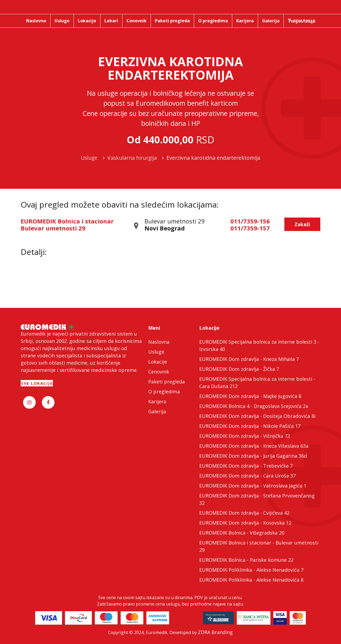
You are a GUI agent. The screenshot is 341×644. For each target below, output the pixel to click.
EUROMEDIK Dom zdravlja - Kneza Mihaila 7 (249, 359)
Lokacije (158, 362)
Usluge (156, 352)
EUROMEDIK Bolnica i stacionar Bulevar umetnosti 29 (67, 225)
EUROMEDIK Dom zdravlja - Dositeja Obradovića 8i (257, 416)
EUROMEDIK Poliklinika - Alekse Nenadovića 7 (251, 570)
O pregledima (164, 392)
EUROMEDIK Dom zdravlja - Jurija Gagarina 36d (253, 456)
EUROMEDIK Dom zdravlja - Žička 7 (239, 369)
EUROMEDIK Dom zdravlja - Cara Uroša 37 (247, 476)
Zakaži (302, 224)
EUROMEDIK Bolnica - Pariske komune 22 (246, 560)
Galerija (157, 411)
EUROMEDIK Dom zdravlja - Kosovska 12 (245, 523)
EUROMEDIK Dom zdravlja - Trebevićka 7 (246, 466)
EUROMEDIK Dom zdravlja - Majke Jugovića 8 (250, 396)
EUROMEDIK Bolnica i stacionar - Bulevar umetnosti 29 (259, 546)
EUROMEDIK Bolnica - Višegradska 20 (242, 533)
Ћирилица (302, 21)
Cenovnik (159, 372)
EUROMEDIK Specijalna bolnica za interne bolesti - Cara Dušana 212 (257, 383)
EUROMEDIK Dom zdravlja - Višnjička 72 (245, 436)
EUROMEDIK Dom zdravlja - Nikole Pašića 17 (250, 426)
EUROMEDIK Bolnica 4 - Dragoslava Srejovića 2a (254, 406)
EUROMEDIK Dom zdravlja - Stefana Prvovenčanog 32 (257, 499)
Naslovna (159, 342)
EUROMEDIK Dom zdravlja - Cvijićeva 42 (244, 513)
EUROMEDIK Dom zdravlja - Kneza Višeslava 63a (254, 446)
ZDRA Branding (215, 632)
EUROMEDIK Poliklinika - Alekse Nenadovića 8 (251, 580)
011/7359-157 (250, 228)
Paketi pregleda (166, 382)
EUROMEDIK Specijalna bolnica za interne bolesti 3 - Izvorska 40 (259, 345)
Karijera (157, 401)
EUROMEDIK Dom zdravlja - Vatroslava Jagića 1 (253, 486)
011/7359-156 (250, 221)
